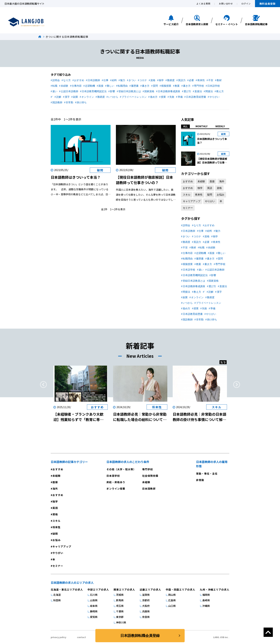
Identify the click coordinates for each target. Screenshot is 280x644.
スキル (187, 195)
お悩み (221, 195)
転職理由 (123, 86)
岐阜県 (94, 606)
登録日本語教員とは (130, 91)
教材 (219, 80)
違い (55, 91)
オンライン (88, 97)
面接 (101, 86)
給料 (114, 80)
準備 (180, 97)
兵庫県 (146, 611)
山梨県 (94, 600)
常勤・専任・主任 (207, 474)
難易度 (171, 80)
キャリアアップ (192, 201)
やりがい (214, 97)
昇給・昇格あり (116, 482)
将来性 (201, 80)
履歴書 (135, 86)
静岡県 (94, 611)
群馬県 (120, 600)
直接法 (198, 91)
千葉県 (120, 611)
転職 (55, 86)
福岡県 (206, 595)
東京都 (120, 617)
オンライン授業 (116, 489)
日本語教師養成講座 (169, 91)
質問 (155, 86)
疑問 (210, 195)
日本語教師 (94, 80)
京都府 (146, 600)
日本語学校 (214, 86)
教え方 (220, 91)
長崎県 (206, 600)
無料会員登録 (267, 4)
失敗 (172, 97)
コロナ (143, 80)
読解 (59, 97)
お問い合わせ (226, 3)
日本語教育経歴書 (196, 97)
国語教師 (57, 102)
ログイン (246, 3)
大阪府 (146, 606)
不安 (211, 80)
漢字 (67, 97)
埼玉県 (120, 606)
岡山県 (172, 595)
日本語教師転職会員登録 (140, 636)
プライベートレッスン (134, 97)
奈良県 (146, 617)
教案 (177, 86)
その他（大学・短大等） (121, 469)
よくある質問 (203, 3)
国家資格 (149, 91)
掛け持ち (82, 102)
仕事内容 (77, 86)
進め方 (154, 97)
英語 (210, 188)
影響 (112, 91)
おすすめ (79, 80)
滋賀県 (146, 595)
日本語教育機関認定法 (94, 91)
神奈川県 (121, 622)
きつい (132, 80)
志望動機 (90, 86)
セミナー (188, 208)
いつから (113, 97)
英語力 (182, 80)
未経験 (64, 86)
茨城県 (120, 595)
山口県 (172, 606)
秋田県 (57, 600)
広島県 (172, 600)
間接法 (209, 91)
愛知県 (94, 617)
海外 (222, 181)
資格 (153, 80)
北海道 (57, 595)
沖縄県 (206, 606)
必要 (191, 80)
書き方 (146, 86)
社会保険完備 (150, 476)
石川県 (94, 595)
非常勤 (69, 102)
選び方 (187, 91)
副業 (76, 97)
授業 (163, 97)
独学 (161, 80)
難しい (111, 86)
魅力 (123, 80)
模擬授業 (166, 86)
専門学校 (199, 86)
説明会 (56, 80)
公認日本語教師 (69, 91)
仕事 (106, 80)
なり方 (67, 80)
